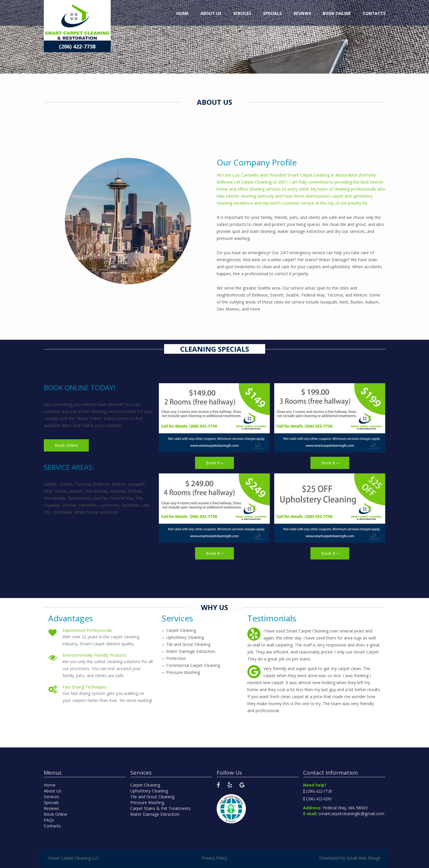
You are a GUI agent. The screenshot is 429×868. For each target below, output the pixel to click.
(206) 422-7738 (77, 46)
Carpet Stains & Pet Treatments (160, 808)
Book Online (337, 13)
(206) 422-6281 (319, 799)
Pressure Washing (147, 802)
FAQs (49, 820)
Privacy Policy (214, 858)
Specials (272, 13)
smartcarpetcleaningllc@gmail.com (351, 814)
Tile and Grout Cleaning (152, 797)
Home (183, 13)
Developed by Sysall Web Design (350, 858)
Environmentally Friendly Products (94, 655)
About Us (211, 13)
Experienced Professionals (87, 630)
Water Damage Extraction (155, 814)
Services (242, 13)
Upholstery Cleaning (149, 791)
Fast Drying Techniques (85, 687)
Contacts (374, 13)
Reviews (302, 13)
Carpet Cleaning (145, 785)
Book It (214, 463)
